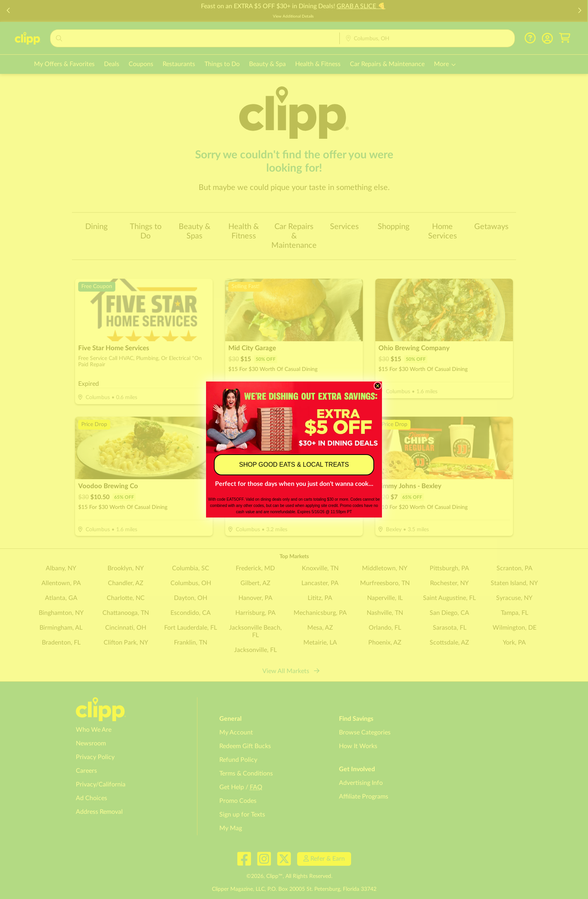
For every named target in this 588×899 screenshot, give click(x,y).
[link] (294, 417)
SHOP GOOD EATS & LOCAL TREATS (294, 465)
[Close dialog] (378, 386)
